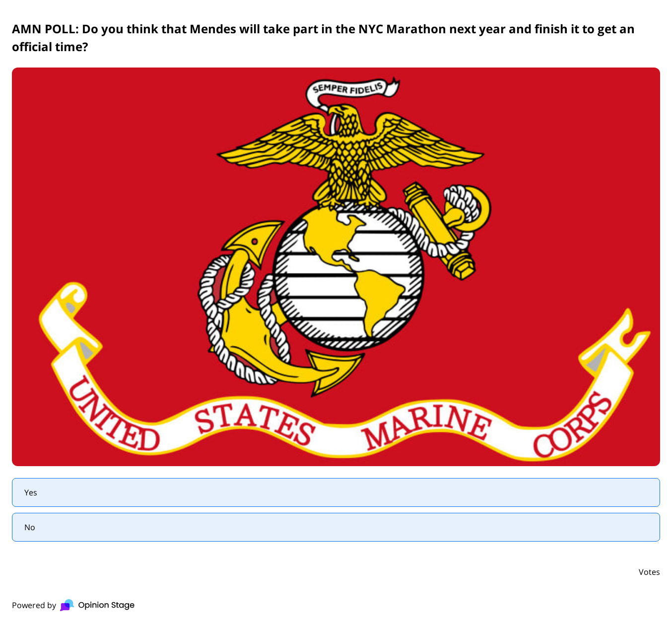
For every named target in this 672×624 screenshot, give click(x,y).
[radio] (336, 492)
